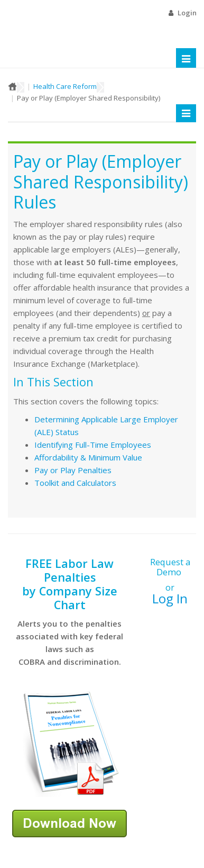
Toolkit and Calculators (75, 483)
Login (187, 13)
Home (12, 86)
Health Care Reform (65, 86)
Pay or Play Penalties (73, 470)
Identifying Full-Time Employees (93, 445)
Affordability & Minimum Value (88, 457)
